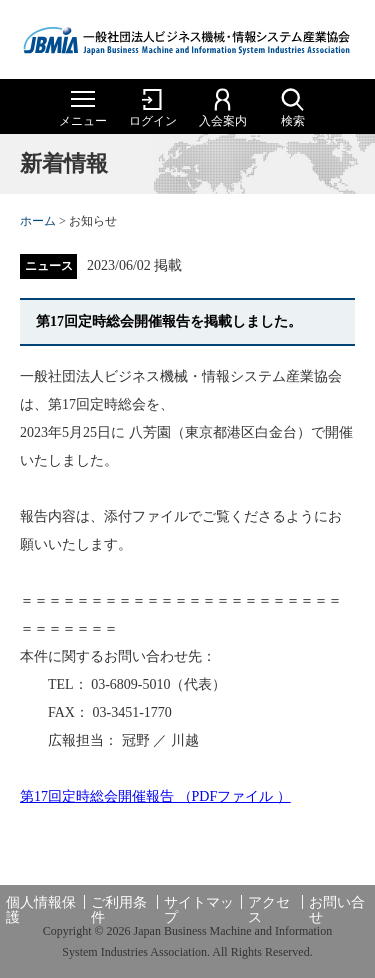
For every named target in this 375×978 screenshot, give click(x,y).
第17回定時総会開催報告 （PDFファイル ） (155, 796)
